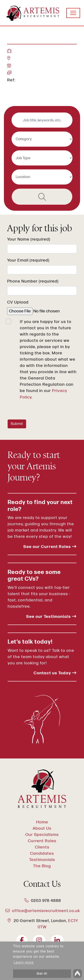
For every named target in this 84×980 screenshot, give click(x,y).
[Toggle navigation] (73, 13)
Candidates (42, 854)
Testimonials (42, 860)
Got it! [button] (42, 974)
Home (42, 822)
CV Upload (18, 302)
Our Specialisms (42, 835)
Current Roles (42, 841)
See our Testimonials (51, 617)
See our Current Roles (50, 547)
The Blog (42, 866)
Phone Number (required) (33, 281)
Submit (17, 424)
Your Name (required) (29, 239)
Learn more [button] (24, 962)
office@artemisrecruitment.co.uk (46, 911)
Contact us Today (55, 673)
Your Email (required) (28, 260)
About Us (42, 828)
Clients (42, 847)
